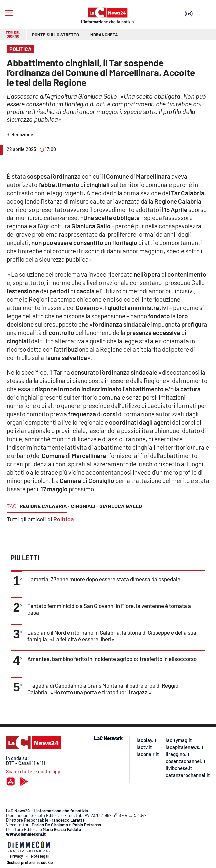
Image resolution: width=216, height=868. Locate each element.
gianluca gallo (121, 506)
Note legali (40, 856)
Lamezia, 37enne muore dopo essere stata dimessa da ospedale (104, 579)
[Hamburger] (9, 13)
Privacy (16, 856)
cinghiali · (84, 506)
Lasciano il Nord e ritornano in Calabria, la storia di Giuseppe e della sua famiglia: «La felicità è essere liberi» (112, 636)
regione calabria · (44, 506)
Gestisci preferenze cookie (30, 862)
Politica (63, 519)
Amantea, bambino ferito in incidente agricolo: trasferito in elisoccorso (112, 659)
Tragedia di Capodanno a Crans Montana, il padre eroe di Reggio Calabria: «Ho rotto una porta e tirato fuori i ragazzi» (103, 689)
